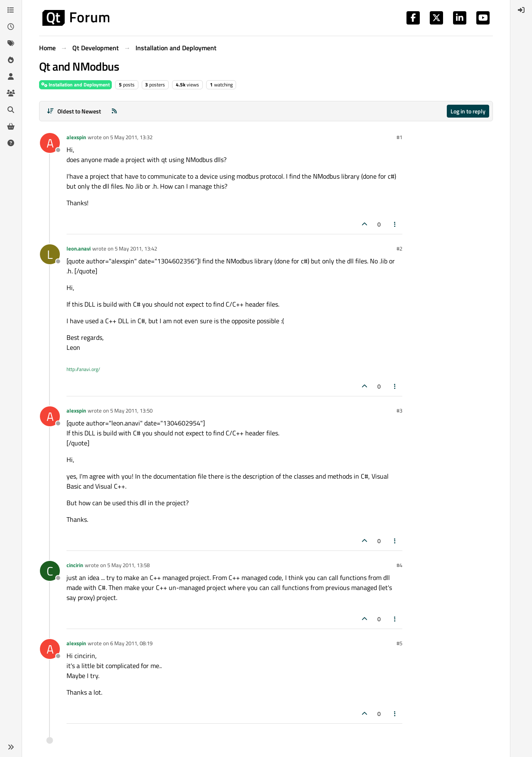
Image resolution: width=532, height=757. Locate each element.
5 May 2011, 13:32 (131, 137)
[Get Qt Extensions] (11, 126)
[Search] (11, 110)
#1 (399, 137)
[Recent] (11, 27)
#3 (399, 410)
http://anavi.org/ (83, 369)
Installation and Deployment (75, 85)
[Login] (521, 10)
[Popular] (11, 60)
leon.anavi (79, 248)
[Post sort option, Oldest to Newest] (74, 111)
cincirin (75, 565)
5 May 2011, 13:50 (131, 410)
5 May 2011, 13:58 (128, 565)
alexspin (76, 137)
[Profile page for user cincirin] (50, 571)
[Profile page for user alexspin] (50, 143)
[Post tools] (395, 224)
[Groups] (11, 93)
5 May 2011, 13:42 (136, 248)
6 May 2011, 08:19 (131, 643)
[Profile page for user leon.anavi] (50, 254)
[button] (11, 747)
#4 (399, 565)
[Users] (11, 76)
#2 (399, 248)
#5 (399, 643)
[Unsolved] (11, 143)
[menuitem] (521, 10)
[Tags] (11, 43)
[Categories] (11, 10)
